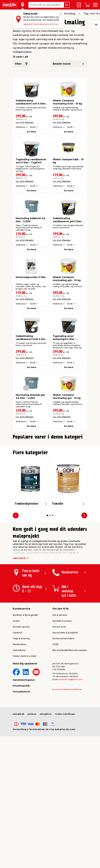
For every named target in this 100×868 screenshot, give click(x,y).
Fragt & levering (21, 706)
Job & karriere (60, 682)
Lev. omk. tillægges (25, 122)
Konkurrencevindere (63, 706)
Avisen (16, 688)
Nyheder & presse (62, 688)
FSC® (55, 711)
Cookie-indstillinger (65, 781)
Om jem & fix (59, 694)
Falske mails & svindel (24, 723)
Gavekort (18, 700)
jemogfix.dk (18, 781)
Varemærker (19, 717)
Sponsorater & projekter (65, 700)
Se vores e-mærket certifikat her (67, 756)
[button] (47, 506)
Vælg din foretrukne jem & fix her (41, 24)
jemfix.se (32, 781)
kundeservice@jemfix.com (70, 747)
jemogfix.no (46, 781)
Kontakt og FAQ (21, 694)
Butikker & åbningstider (26, 682)
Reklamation (20, 711)
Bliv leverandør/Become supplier (70, 717)
